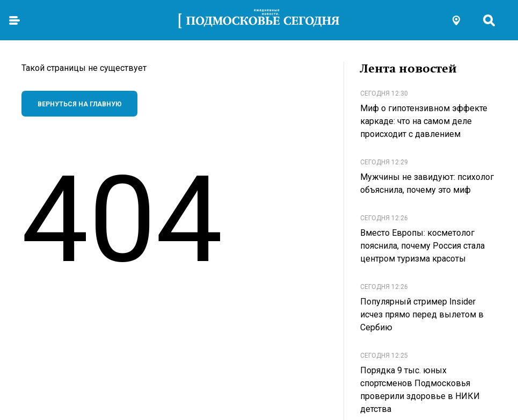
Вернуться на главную (80, 104)
